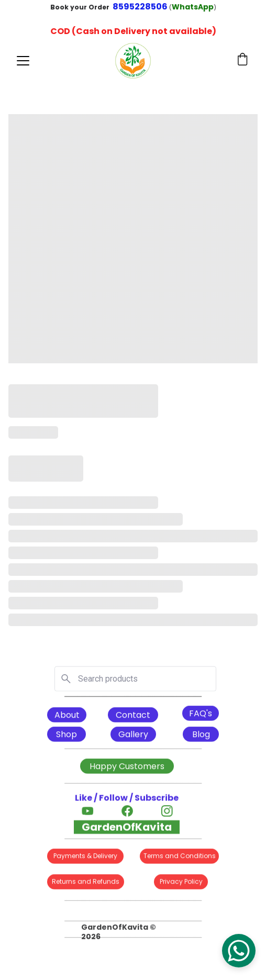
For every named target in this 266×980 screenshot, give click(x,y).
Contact (133, 716)
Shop (66, 735)
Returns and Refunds (86, 882)
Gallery (133, 735)
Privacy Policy (181, 882)
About (67, 716)
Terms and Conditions (180, 857)
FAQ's (201, 714)
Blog (201, 735)
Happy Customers (127, 767)
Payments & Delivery (85, 857)
